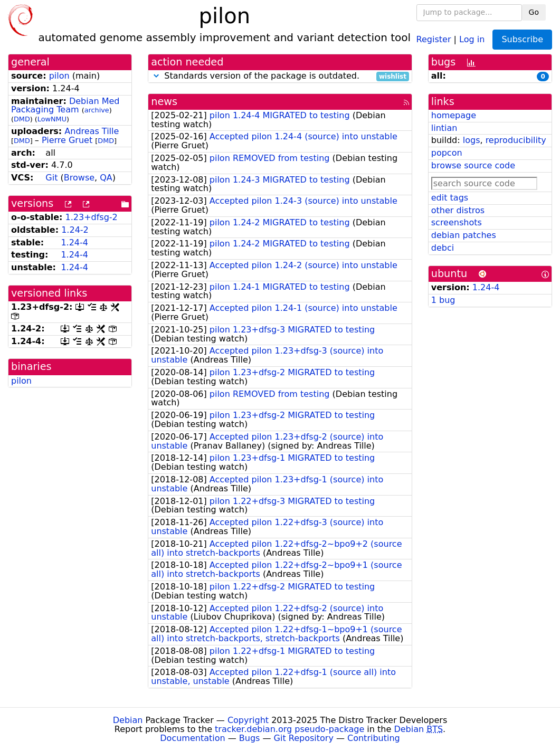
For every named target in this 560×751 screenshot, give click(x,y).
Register (434, 39)
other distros (458, 210)
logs (472, 140)
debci (443, 248)
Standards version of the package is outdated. (280, 76)
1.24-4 (74, 243)
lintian (444, 128)
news (164, 102)
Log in (472, 39)
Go (534, 12)
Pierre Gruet (67, 140)
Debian (128, 720)
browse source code (473, 165)
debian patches (464, 235)
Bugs (250, 738)
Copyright (248, 720)
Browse (79, 178)
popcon (447, 153)
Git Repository (304, 738)
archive (97, 110)
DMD (22, 119)
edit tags (450, 198)
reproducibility (516, 140)
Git (51, 178)
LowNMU (52, 119)
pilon (59, 76)
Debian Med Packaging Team (65, 106)
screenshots (457, 222)
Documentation (192, 738)
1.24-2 (75, 230)
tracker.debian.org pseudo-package (290, 729)
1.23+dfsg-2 (92, 217)
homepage (454, 115)
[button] (156, 76)
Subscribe (522, 39)
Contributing (374, 738)
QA (106, 178)
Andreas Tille (92, 131)
